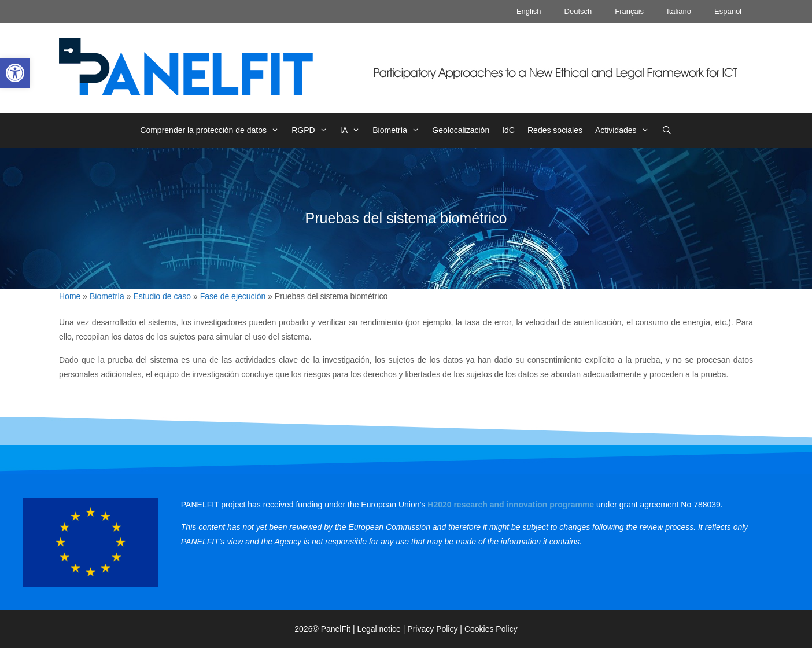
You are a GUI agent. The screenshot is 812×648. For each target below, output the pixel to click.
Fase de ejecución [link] (233, 296)
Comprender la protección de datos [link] (213, 130)
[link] (15, 73)
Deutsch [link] (578, 11)
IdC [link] (508, 130)
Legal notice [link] (379, 629)
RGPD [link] (313, 130)
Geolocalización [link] (461, 130)
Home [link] (70, 296)
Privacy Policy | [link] (436, 629)
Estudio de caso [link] (162, 296)
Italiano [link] (679, 11)
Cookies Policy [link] (491, 629)
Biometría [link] (399, 130)
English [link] (529, 11)
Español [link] (728, 11)
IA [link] (353, 130)
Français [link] (629, 11)
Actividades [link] (625, 130)
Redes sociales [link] (555, 130)
